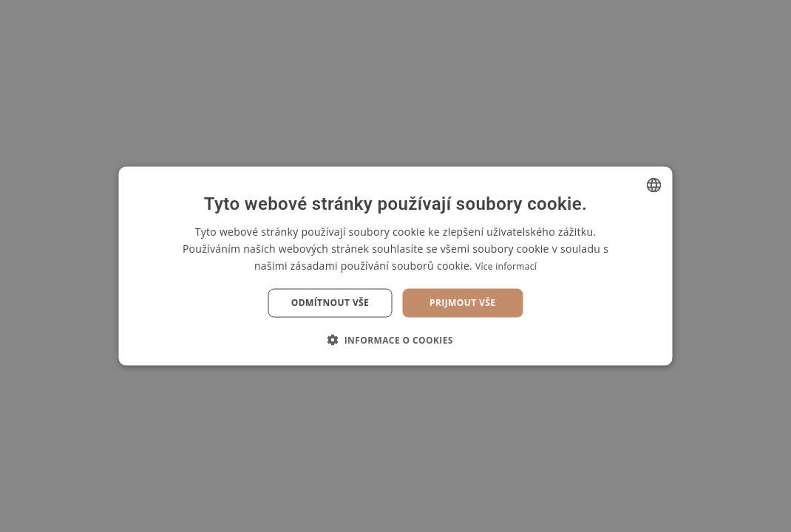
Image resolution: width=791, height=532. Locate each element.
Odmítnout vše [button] (330, 303)
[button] (395, 339)
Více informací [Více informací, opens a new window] (506, 266)
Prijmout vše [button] (462, 303)
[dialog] (395, 266)
